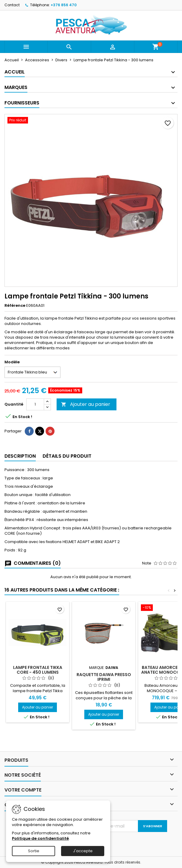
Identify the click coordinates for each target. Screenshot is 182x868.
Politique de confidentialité (40, 838)
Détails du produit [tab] (67, 456)
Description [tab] (20, 456)
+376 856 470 (64, 5)
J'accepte (83, 851)
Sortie (34, 851)
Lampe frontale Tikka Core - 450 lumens (38, 670)
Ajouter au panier (86, 404)
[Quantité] (35, 404)
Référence (15, 306)
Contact (12, 5)
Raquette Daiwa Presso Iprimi (104, 677)
